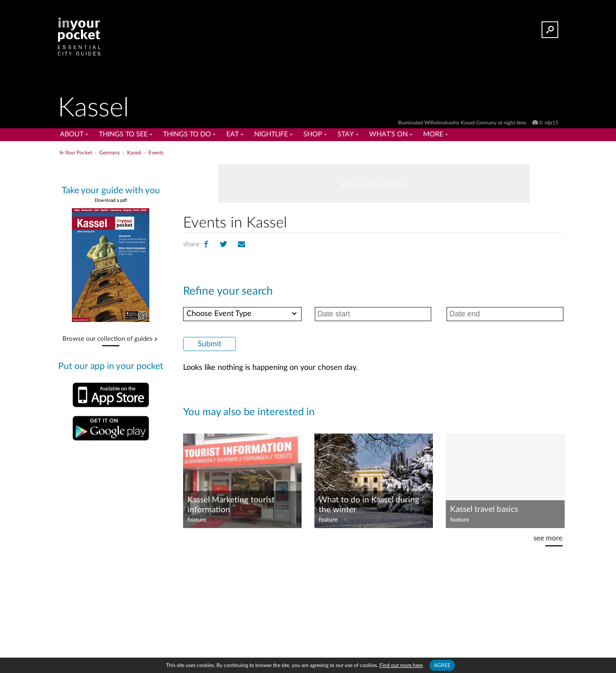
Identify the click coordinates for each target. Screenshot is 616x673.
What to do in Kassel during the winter (369, 505)
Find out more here (401, 665)
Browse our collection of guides (108, 339)
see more (548, 538)
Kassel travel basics (484, 509)
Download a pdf (111, 200)
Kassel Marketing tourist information (231, 505)
